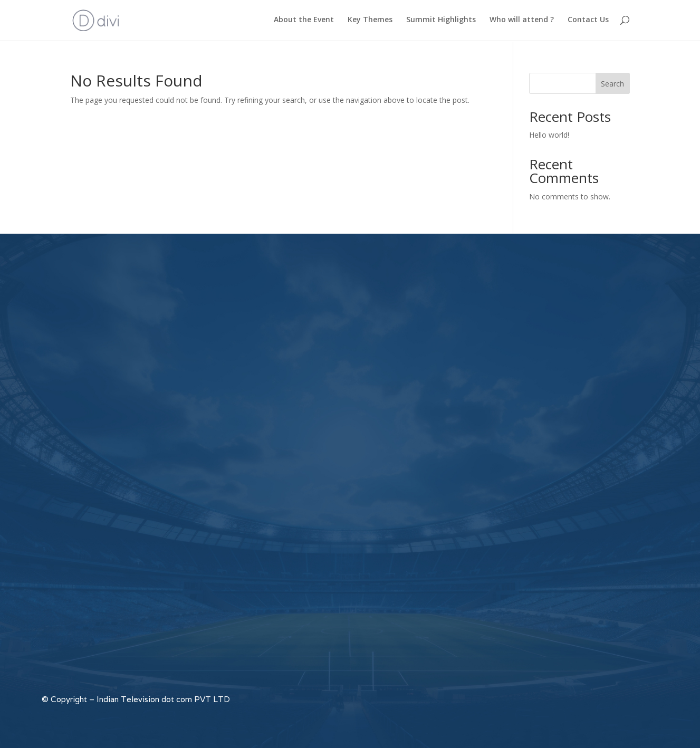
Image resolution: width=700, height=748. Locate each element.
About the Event (304, 22)
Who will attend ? (522, 22)
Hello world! (549, 135)
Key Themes (370, 22)
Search (612, 84)
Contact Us (588, 22)
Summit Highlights (441, 22)
